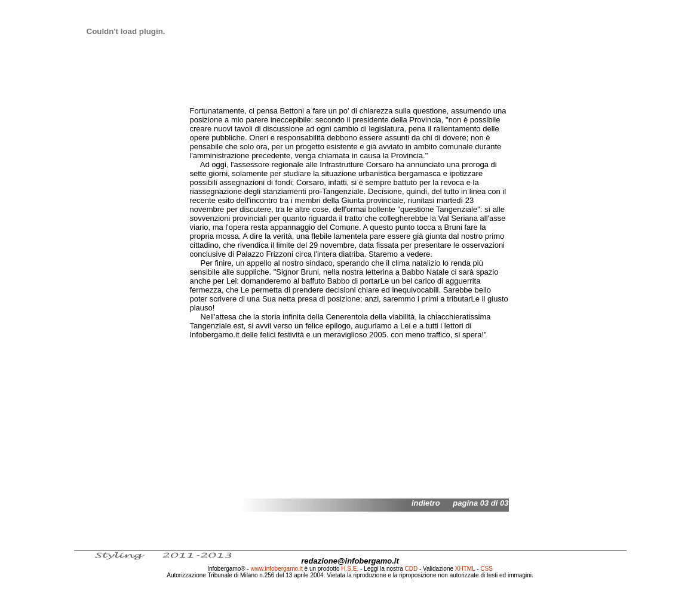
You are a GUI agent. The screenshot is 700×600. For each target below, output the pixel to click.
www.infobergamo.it (277, 569)
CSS (486, 569)
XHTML (465, 569)
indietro (426, 503)
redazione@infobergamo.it (350, 561)
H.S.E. (350, 569)
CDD (412, 569)
